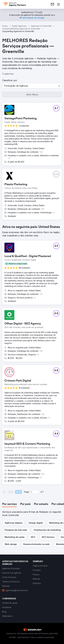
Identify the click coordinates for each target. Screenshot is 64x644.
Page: (27, 492)
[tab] (10, 504)
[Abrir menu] (58, 4)
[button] (32, 86)
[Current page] (35, 492)
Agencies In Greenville (41, 26)
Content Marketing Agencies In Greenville (21, 29)
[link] (52, 4)
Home (5, 26)
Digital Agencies (19, 26)
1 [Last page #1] (43, 492)
